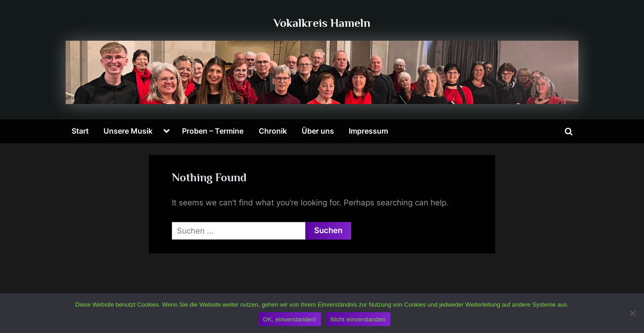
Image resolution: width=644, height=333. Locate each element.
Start (80, 131)
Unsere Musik (128, 131)
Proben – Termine (213, 131)
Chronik (273, 131)
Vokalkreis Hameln (322, 23)
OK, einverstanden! (290, 319)
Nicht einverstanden (358, 319)
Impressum (368, 131)
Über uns (318, 131)
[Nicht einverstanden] (632, 313)
